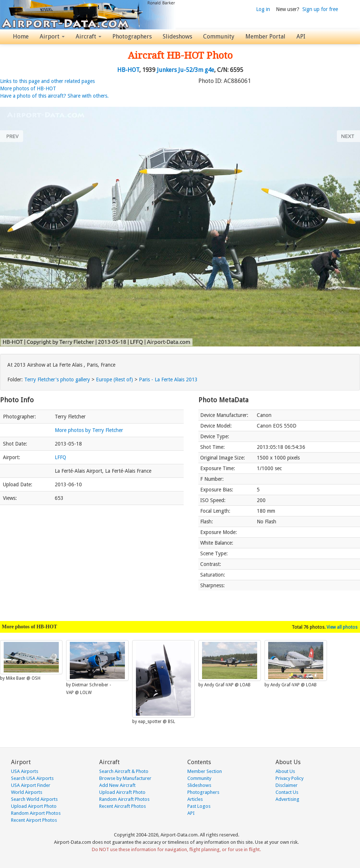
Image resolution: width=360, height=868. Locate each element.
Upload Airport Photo (34, 806)
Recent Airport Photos (34, 820)
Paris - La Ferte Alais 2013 (168, 379)
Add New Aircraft (117, 785)
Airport (52, 37)
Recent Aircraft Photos (123, 806)
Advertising (287, 799)
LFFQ (60, 457)
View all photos (342, 627)
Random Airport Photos (36, 813)
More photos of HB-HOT (28, 88)
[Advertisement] (92, 559)
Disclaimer (287, 785)
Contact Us (287, 792)
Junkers (167, 70)
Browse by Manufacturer (125, 778)
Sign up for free (320, 9)
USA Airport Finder (31, 785)
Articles (195, 799)
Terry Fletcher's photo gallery (57, 379)
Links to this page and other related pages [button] (47, 81)
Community (219, 37)
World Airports (27, 792)
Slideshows (177, 37)
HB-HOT (128, 70)
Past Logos (199, 806)
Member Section (205, 771)
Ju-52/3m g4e (196, 70)
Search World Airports (34, 799)
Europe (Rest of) (114, 379)
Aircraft (89, 37)
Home (21, 37)
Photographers (132, 37)
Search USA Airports (32, 778)
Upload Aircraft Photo (122, 792)
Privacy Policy (289, 778)
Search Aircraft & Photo (124, 771)
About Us (285, 771)
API (301, 37)
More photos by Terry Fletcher (89, 430)
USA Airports (25, 771)
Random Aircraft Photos (124, 799)
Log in (263, 9)
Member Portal (265, 37)
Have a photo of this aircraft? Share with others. (54, 96)
